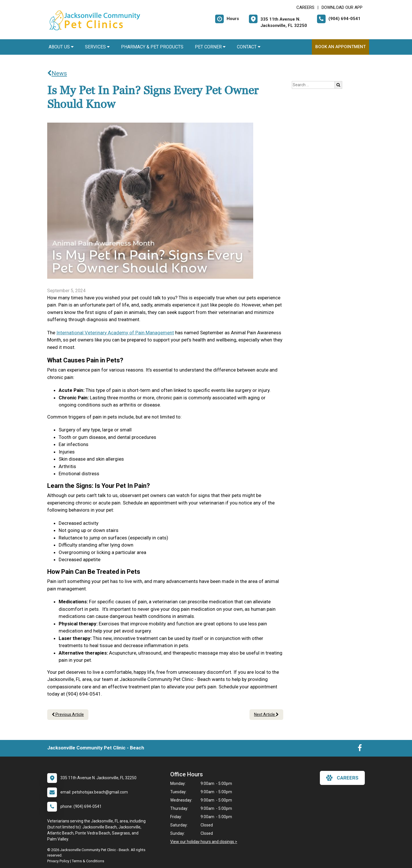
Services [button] (97, 47)
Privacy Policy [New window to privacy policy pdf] (58, 861)
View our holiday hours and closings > (204, 842)
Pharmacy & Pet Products (152, 47)
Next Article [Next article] (266, 714)
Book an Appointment (340, 47)
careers (342, 778)
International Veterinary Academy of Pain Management (115, 333)
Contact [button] (249, 47)
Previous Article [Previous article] (68, 714)
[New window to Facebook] (360, 749)
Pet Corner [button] (210, 47)
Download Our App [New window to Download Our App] (342, 7)
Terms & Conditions (88, 861)
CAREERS (305, 7)
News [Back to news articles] (57, 73)
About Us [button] (61, 47)
